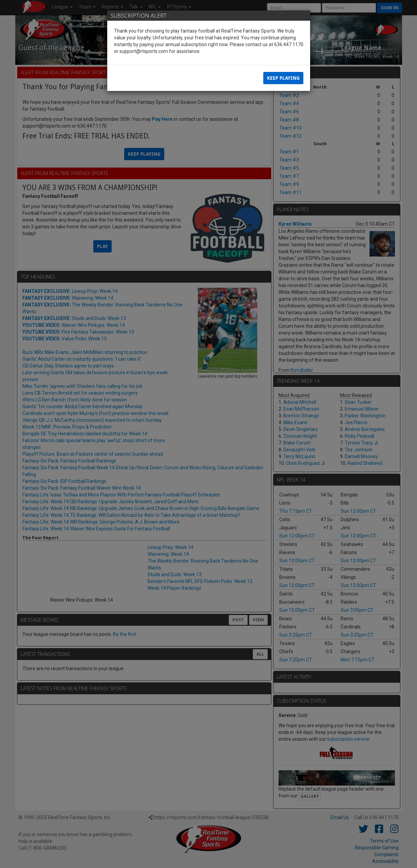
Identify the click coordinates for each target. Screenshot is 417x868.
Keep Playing (283, 78)
